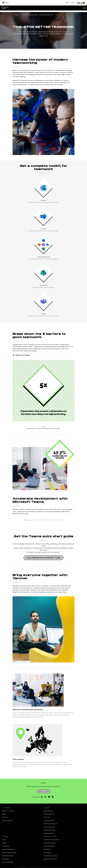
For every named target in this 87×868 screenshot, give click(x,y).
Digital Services (48, 809)
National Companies (8, 848)
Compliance (6, 845)
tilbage (17, 13)
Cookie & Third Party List (21, 867)
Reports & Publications (50, 857)
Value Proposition (8, 819)
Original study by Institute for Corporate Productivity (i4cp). (43, 427)
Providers (5, 816)
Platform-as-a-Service (50, 822)
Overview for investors (50, 854)
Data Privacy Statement (37, 867)
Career (4, 841)
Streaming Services (49, 829)
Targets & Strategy (8, 861)
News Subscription (8, 854)
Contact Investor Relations (51, 838)
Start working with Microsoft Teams (43, 556)
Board (4, 838)
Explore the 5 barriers (23, 354)
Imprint (47, 867)
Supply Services (48, 832)
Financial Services (49, 813)
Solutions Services (49, 825)
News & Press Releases (9, 851)
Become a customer (8, 809)
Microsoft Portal (5, 8)
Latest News (47, 851)
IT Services (47, 816)
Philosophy (6, 857)
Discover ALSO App (49, 841)
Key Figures (47, 848)
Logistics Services (49, 819)
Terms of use (55, 867)
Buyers (4, 813)
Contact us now (43, 789)
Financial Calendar (49, 845)
